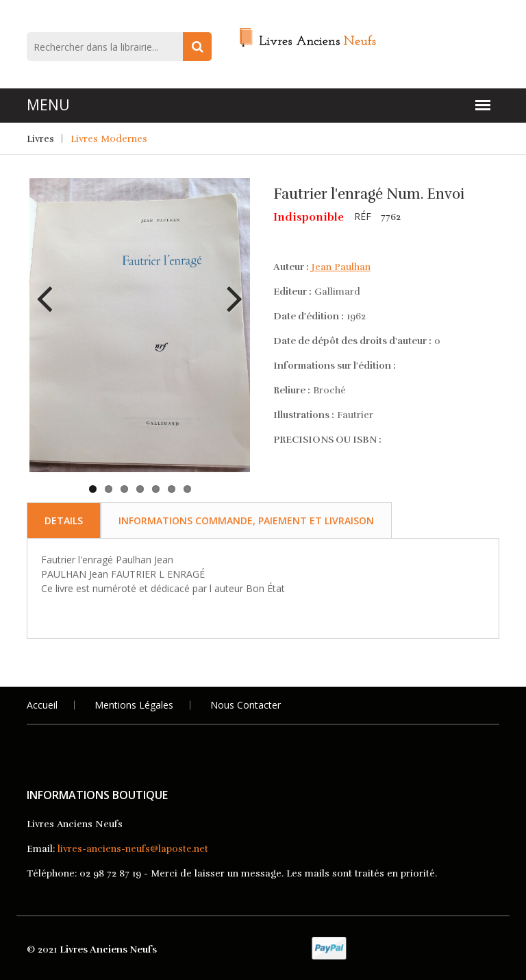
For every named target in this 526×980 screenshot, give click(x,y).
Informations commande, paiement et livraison (246, 520)
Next (229, 289)
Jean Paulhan (341, 267)
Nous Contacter (246, 705)
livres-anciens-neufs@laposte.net (133, 849)
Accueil (42, 705)
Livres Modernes (109, 139)
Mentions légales (134, 705)
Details (64, 520)
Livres (40, 139)
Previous (50, 289)
